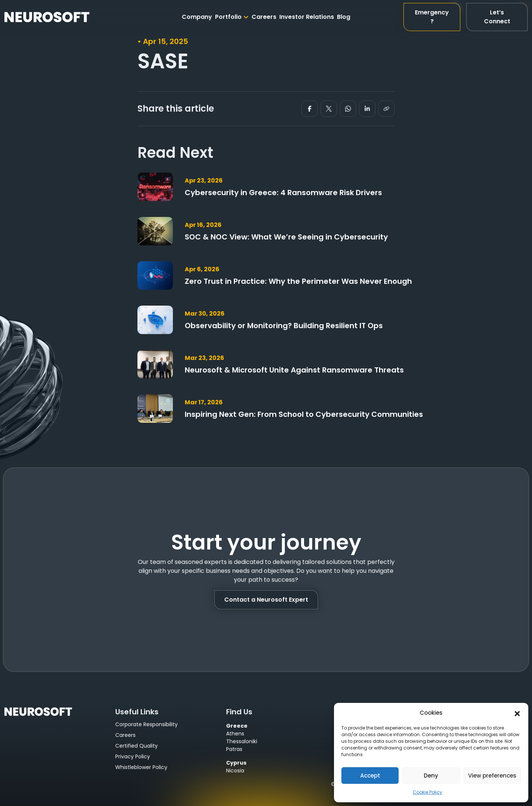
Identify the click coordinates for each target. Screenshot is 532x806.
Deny (431, 776)
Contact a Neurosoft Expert (266, 600)
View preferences (492, 776)
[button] (517, 713)
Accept (370, 776)
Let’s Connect (497, 17)
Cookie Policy (427, 792)
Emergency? (432, 17)
